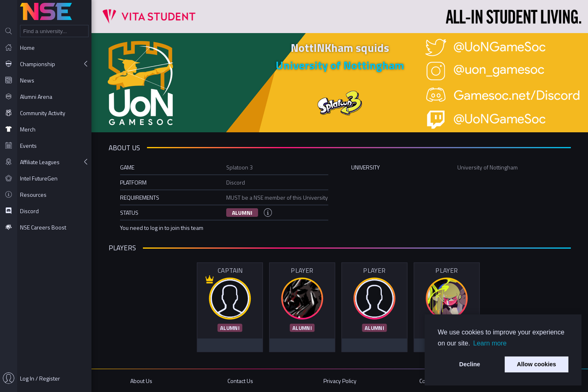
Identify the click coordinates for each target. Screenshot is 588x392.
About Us (141, 381)
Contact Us (240, 381)
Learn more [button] (490, 343)
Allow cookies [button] (537, 364)
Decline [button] (470, 364)
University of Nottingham (340, 65)
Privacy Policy (340, 381)
